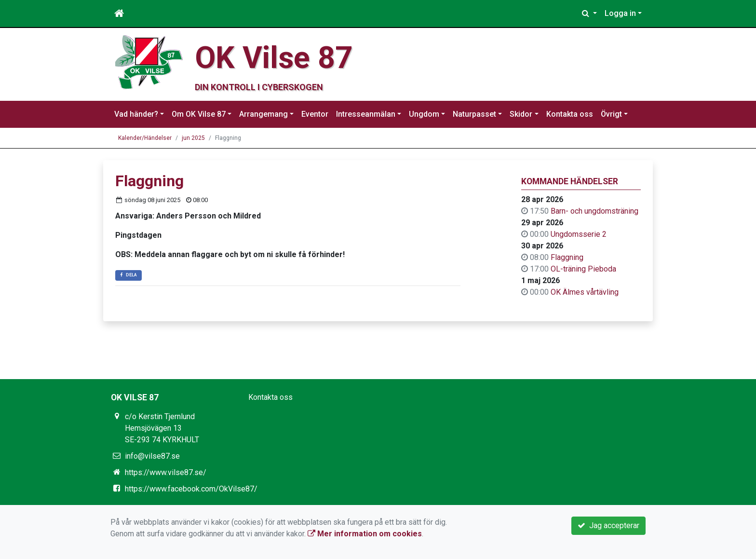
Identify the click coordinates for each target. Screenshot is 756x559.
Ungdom (424, 114)
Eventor (315, 114)
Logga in (620, 13)
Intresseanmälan (366, 114)
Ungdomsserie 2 (579, 234)
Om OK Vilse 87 (199, 114)
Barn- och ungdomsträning (594, 211)
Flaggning (567, 257)
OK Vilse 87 (274, 58)
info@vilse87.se (152, 456)
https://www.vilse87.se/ (166, 472)
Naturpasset (474, 114)
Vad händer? (136, 114)
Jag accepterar (608, 525)
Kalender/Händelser (145, 138)
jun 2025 (193, 138)
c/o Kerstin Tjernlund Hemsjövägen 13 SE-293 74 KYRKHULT (162, 428)
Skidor (521, 114)
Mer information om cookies (365, 534)
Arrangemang (263, 114)
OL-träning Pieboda (583, 269)
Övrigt (611, 114)
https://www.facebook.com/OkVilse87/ (191, 489)
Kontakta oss (570, 114)
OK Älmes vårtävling (585, 292)
